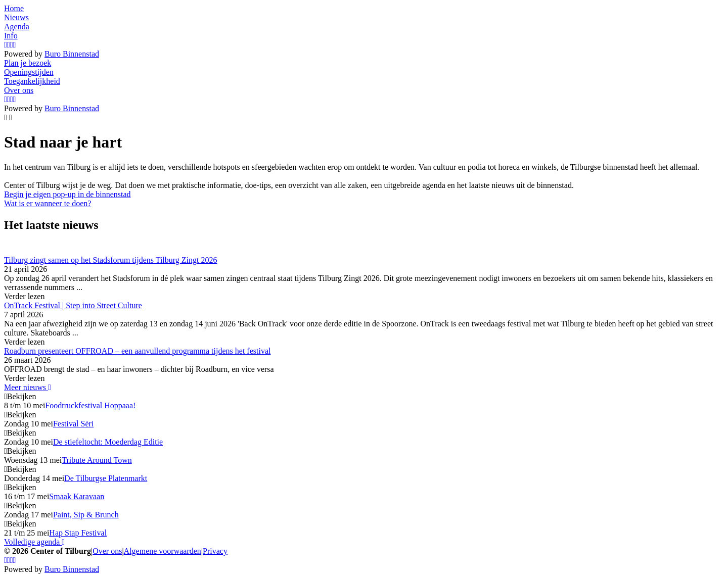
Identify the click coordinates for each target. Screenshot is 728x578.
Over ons (107, 551)
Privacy (215, 551)
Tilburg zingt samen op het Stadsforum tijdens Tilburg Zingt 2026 (111, 260)
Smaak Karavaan (77, 496)
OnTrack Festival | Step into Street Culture (73, 305)
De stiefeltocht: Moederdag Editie (108, 442)
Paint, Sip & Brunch (86, 515)
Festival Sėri (73, 424)
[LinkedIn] (15, 45)
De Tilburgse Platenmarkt (106, 478)
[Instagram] (6, 45)
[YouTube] (12, 45)
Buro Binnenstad (72, 54)
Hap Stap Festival (78, 533)
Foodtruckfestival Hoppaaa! (90, 405)
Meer (28, 387)
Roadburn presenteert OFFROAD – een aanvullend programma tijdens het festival (137, 351)
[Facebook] (9, 45)
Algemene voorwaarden (163, 551)
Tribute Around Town (97, 460)
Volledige (34, 542)
